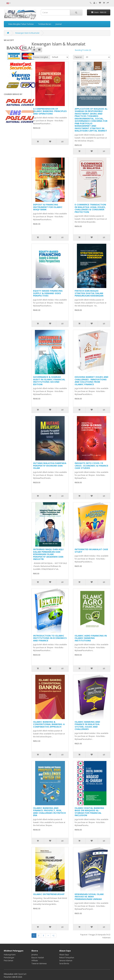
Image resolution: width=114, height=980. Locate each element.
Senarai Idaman (66, 961)
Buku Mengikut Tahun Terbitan (21, 24)
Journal (59, 24)
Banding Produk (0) (83, 50)
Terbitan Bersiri (45, 24)
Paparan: (78, 57)
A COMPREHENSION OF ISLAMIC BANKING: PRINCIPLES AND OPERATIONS (50, 111)
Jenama (35, 955)
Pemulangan (9, 958)
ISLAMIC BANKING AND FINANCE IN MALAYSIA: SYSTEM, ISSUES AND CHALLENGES (87, 725)
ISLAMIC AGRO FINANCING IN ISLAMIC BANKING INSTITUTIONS (91, 638)
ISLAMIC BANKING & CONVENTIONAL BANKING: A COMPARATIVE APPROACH (49, 724)
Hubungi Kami (10, 955)
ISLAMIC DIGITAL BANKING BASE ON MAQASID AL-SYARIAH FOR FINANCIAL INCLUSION (89, 812)
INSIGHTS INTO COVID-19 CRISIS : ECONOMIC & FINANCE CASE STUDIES (91, 465)
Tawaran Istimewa (39, 963)
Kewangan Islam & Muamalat (27, 33)
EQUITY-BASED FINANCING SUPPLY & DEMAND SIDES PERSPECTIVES (48, 293)
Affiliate (35, 961)
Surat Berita (64, 963)
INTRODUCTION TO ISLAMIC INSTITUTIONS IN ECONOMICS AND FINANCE (50, 638)
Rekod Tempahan (67, 958)
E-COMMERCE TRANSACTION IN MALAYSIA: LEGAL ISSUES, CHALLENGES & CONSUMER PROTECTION (90, 208)
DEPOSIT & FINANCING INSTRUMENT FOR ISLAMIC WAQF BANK (48, 207)
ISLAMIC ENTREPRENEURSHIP (49, 894)
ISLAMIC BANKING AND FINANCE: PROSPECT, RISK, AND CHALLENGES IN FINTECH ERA (49, 812)
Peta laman (9, 961)
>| (53, 936)
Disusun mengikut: (41, 57)
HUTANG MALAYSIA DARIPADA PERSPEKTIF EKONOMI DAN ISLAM (50, 465)
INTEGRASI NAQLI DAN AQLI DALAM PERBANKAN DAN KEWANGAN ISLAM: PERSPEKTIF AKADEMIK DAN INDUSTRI (48, 554)
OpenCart (22, 974)
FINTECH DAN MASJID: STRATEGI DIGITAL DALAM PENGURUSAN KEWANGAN (89, 293)
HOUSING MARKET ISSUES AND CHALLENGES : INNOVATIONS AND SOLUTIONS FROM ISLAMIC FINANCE (92, 381)
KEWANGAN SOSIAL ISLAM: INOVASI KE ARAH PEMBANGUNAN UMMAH (89, 897)
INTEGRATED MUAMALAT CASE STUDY (91, 550)
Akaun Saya (64, 955)
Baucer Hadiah (38, 958)
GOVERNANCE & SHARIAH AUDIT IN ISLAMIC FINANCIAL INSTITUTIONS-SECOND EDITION (49, 381)
